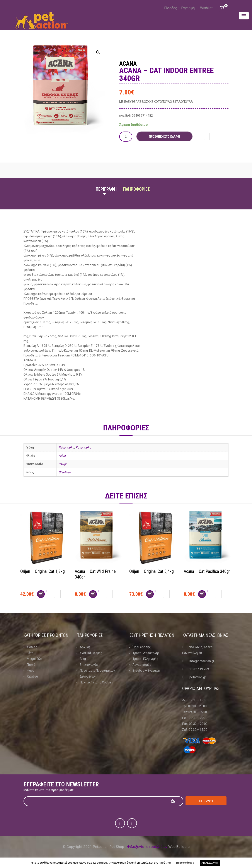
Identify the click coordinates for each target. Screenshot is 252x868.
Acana (128, 64)
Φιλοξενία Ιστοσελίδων (147, 847)
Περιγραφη (106, 189)
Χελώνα (32, 676)
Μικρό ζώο (35, 659)
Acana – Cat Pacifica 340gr (207, 571)
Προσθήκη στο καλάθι (164, 137)
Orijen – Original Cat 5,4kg (152, 571)
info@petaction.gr (202, 661)
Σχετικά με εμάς (91, 653)
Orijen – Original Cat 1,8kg (43, 571)
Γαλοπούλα (66, 447)
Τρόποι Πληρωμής (145, 659)
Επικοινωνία (89, 665)
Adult (62, 456)
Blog (83, 659)
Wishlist (206, 8)
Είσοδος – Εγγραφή (179, 8)
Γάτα (30, 653)
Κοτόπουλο (83, 447)
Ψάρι (30, 671)
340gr (63, 464)
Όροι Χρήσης (142, 647)
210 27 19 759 (199, 669)
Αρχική (85, 647)
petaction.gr (198, 677)
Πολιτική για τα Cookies (96, 682)
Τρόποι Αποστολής (146, 653)
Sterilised (65, 472)
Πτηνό (31, 665)
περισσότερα (185, 863)
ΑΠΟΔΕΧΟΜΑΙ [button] (210, 863)
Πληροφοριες (136, 189)
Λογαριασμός (142, 665)
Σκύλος (32, 647)
